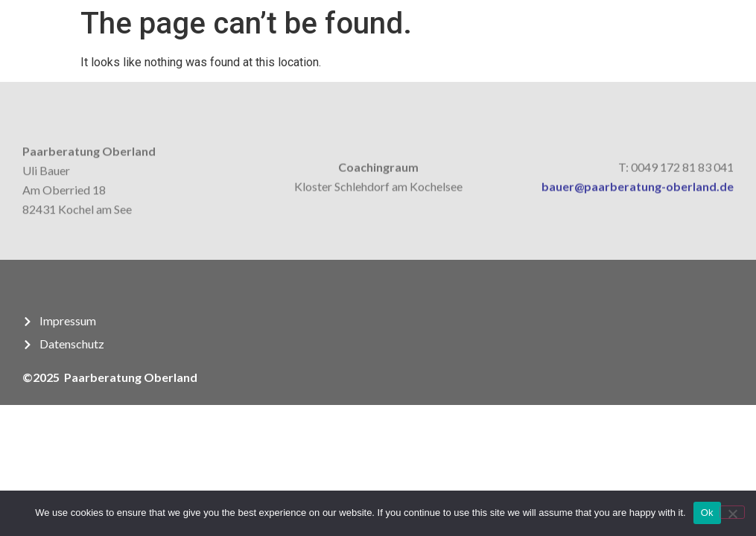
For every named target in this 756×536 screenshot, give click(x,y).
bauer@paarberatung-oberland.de (638, 189)
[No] (732, 512)
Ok (707, 513)
